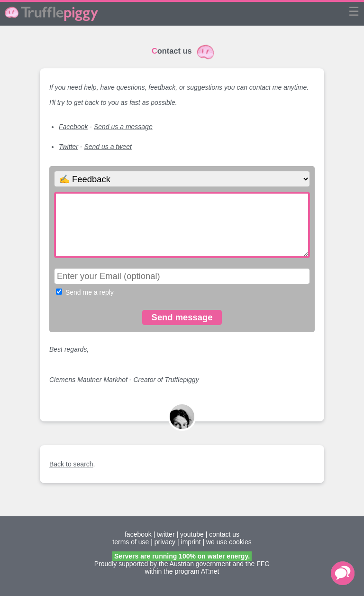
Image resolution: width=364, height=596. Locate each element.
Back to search (71, 464)
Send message (182, 317)
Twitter (68, 147)
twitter (166, 534)
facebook (138, 534)
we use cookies (229, 542)
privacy (165, 542)
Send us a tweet (108, 147)
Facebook (73, 127)
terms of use (131, 542)
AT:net (210, 571)
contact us (224, 534)
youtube (192, 534)
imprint (191, 542)
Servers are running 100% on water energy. (182, 556)
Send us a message (123, 127)
